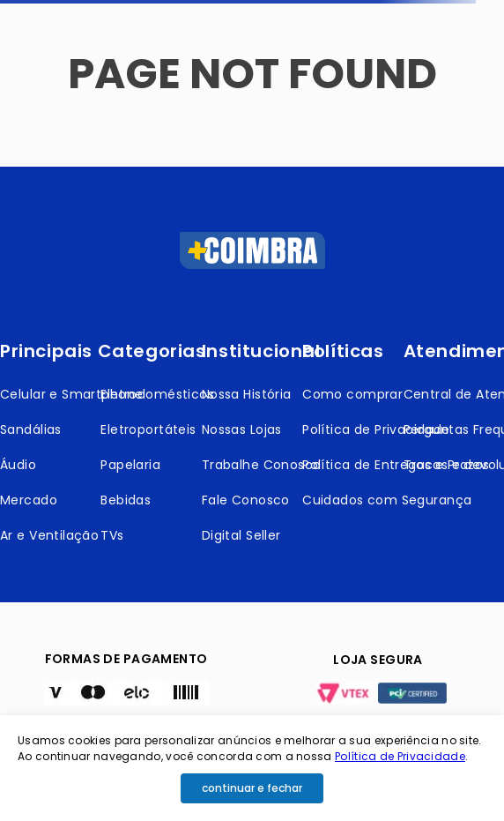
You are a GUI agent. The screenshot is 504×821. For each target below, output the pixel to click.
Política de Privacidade (400, 756)
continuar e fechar (252, 788)
